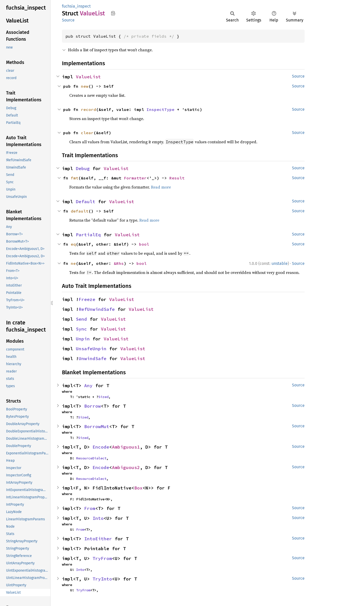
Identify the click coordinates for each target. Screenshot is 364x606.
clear (87, 133)
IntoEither (98, 539)
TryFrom (102, 558)
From (90, 508)
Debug (83, 168)
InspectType (161, 109)
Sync (81, 329)
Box (138, 488)
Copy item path (113, 13)
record (88, 109)
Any (88, 386)
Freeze (87, 299)
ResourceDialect (91, 458)
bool (144, 244)
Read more (161, 187)
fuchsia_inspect (76, 6)
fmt (75, 178)
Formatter (135, 178)
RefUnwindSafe (97, 309)
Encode (101, 447)
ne (73, 263)
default (80, 211)
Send (81, 319)
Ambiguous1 (126, 447)
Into (98, 518)
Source (68, 20)
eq (73, 244)
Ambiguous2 (126, 467)
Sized (103, 397)
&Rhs (119, 263)
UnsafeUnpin (91, 349)
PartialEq (88, 235)
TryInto (102, 579)
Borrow (93, 406)
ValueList (88, 77)
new (85, 86)
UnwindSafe (93, 358)
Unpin (83, 339)
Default (86, 202)
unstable (280, 263)
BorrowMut (97, 426)
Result (177, 178)
